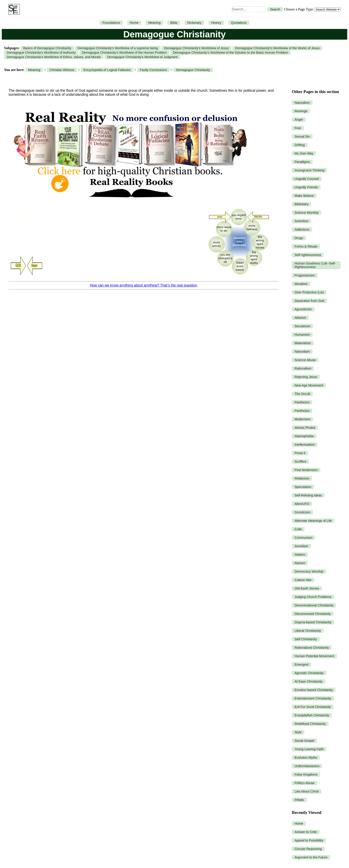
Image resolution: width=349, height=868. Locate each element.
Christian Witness (62, 70)
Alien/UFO (302, 504)
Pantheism (302, 402)
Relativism (302, 478)
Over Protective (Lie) (309, 292)
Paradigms (302, 162)
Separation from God (309, 301)
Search (275, 9)
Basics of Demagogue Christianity (47, 48)
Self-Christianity (306, 639)
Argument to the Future (311, 857)
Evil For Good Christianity (313, 707)
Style (298, 732)
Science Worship (306, 213)
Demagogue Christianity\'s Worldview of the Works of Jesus (277, 48)
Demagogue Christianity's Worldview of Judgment (142, 57)
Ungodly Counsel (307, 179)
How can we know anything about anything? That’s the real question (143, 285)
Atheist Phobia (305, 428)
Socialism (301, 546)
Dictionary (194, 23)
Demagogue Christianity (193, 70)
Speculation (303, 487)
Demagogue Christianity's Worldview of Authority (41, 53)
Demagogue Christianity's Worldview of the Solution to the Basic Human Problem (230, 53)
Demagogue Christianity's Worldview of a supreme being (118, 48)
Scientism (301, 221)
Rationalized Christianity (312, 648)
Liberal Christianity (308, 631)
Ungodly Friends (306, 187)
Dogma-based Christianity (313, 622)
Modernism (302, 419)
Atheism (300, 318)
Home (134, 23)
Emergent (301, 665)
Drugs (299, 238)
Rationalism (303, 368)
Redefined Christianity (310, 724)
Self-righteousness (308, 255)
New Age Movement (309, 385)
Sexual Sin (302, 136)
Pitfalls (299, 800)
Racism (300, 563)
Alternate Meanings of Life (313, 521)
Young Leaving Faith (309, 749)
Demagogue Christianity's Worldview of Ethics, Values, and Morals (54, 57)
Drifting (300, 145)
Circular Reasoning (308, 849)
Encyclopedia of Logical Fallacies (107, 70)
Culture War (303, 580)
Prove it (300, 453)
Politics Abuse (304, 783)
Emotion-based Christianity (314, 690)
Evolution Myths (306, 758)
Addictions (302, 230)
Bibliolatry (301, 204)
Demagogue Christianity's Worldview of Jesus (196, 48)
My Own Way (304, 153)
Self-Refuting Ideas (308, 495)
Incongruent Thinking (309, 170)
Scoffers (300, 461)
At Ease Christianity (308, 681)
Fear (298, 128)
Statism (300, 555)
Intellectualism (305, 445)
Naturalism (302, 103)
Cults (298, 529)
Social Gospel (304, 741)
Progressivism (304, 275)
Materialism (303, 343)
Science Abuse (305, 360)
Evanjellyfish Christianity (312, 715)
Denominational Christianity (314, 605)
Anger (299, 120)
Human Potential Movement (314, 656)
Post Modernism (306, 470)
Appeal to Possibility (309, 840)
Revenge (301, 111)
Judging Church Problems (313, 597)
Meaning (154, 23)
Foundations (111, 23)
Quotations (239, 23)
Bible (174, 23)
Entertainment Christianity (313, 698)
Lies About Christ (307, 791)
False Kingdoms (306, 774)
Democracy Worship (309, 571)
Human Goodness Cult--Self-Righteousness (315, 265)
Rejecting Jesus (306, 377)
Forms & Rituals (306, 246)
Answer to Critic (306, 832)
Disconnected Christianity (312, 614)
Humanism (302, 335)
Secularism (302, 326)
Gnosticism (302, 512)
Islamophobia (304, 436)
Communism (303, 538)
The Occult (302, 394)
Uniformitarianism (307, 766)
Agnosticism (303, 309)
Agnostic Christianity (309, 673)
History (216, 23)
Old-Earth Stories (307, 588)
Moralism (301, 284)
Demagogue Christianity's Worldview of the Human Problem (124, 53)
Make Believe (304, 196)
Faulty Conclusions (153, 70)
